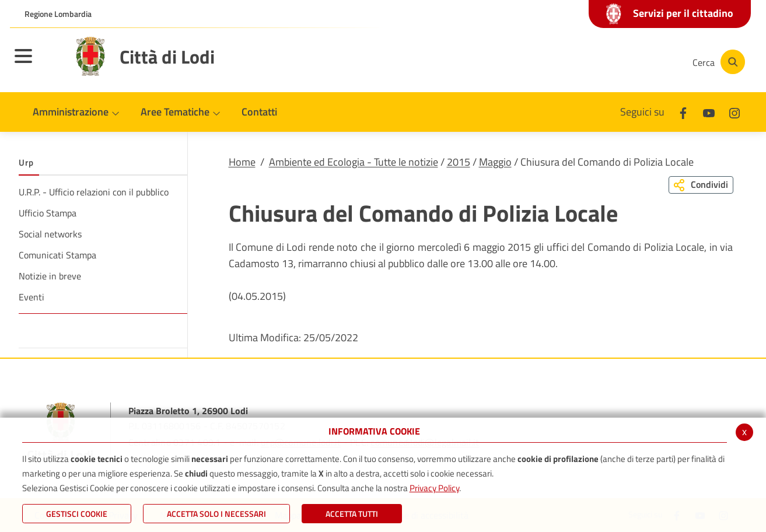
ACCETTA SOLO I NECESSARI (216, 514)
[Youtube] (601, 62)
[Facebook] (566, 62)
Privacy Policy (434, 488)
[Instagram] (636, 62)
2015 (459, 162)
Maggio (495, 162)
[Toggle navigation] (38, 64)
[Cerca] (717, 62)
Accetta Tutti (352, 514)
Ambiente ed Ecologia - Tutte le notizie (354, 162)
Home (242, 162)
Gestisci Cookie (77, 514)
